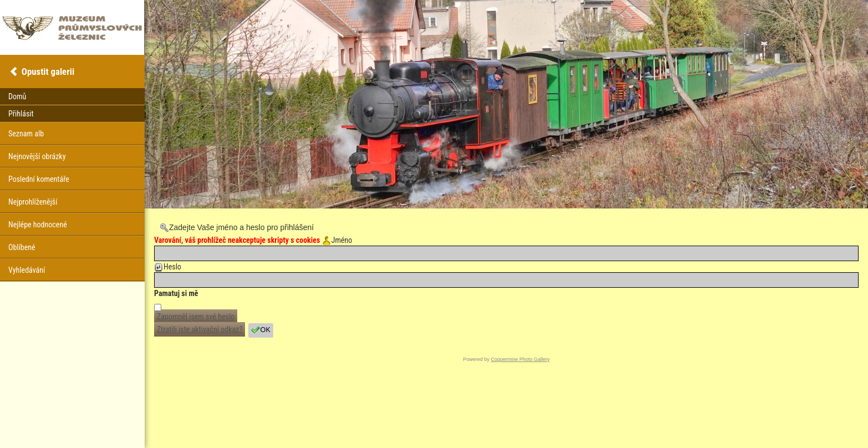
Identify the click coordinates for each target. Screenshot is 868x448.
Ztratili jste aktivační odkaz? (200, 329)
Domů (17, 96)
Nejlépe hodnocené (38, 225)
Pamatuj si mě (176, 293)
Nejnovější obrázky (37, 156)
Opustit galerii (48, 72)
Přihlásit (21, 114)
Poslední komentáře (39, 179)
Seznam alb (26, 134)
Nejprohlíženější (33, 202)
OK (261, 330)
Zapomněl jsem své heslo (196, 317)
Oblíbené (22, 247)
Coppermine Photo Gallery (520, 359)
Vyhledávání (27, 270)
